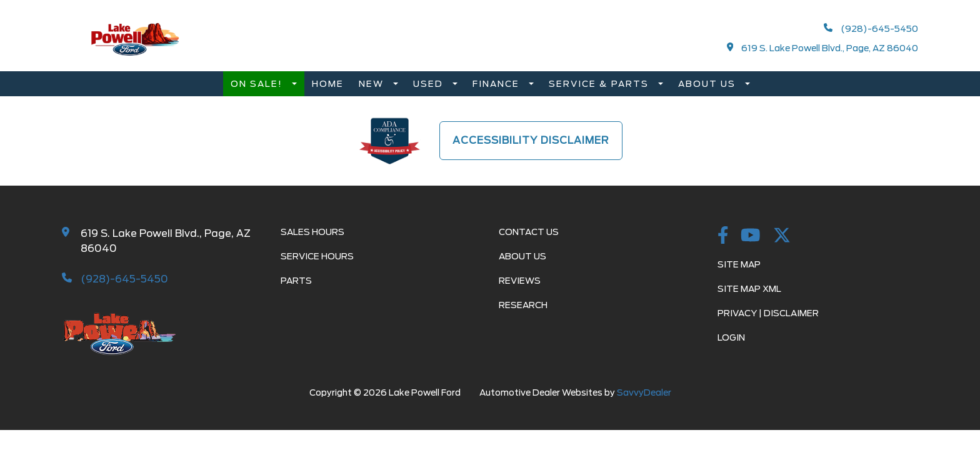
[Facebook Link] (723, 236)
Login (731, 337)
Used (430, 84)
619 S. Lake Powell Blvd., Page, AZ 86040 (823, 48)
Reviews (520, 281)
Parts (296, 281)
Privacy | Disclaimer (768, 313)
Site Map (739, 264)
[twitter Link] (782, 236)
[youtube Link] (751, 236)
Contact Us (529, 232)
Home (328, 84)
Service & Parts (600, 84)
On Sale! (258, 84)
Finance (497, 84)
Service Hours (317, 256)
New (373, 84)
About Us (708, 84)
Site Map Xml (749, 289)
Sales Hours (312, 232)
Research (523, 305)
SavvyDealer (644, 392)
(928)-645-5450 (871, 28)
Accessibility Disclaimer (531, 140)
